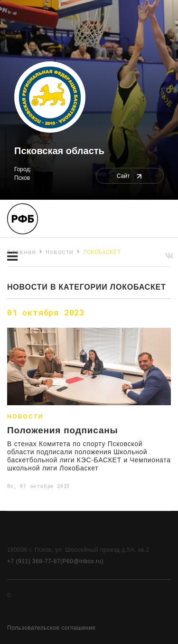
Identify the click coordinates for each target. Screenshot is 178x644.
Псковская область (59, 151)
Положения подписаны (63, 430)
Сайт (130, 176)
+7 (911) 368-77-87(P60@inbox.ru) (55, 561)
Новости (60, 252)
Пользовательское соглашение (51, 628)
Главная (22, 252)
